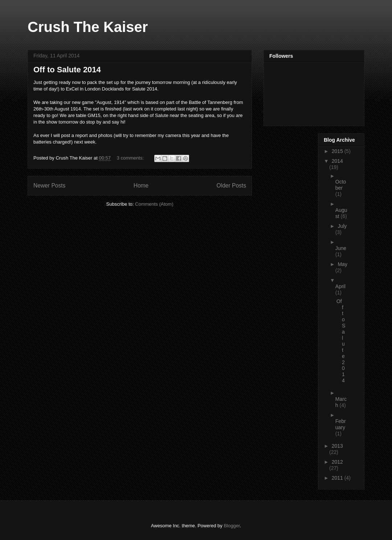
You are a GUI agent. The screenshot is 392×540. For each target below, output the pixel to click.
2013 (337, 446)
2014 (337, 161)
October (341, 185)
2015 (338, 151)
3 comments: (131, 158)
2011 (338, 478)
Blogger (232, 526)
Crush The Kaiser (88, 27)
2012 (337, 462)
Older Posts (231, 186)
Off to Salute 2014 (67, 70)
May (342, 264)
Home (141, 186)
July (342, 226)
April (340, 286)
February (341, 424)
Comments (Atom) (154, 204)
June (341, 248)
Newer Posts (49, 186)
